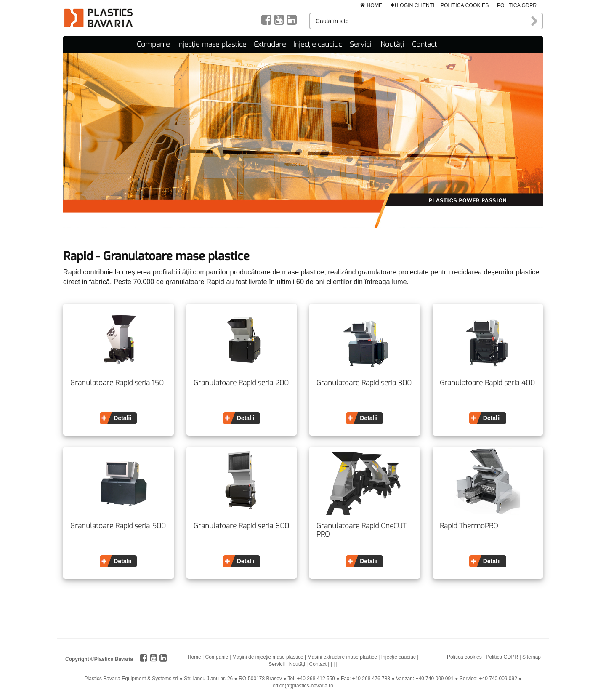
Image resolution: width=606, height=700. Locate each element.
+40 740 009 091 (434, 679)
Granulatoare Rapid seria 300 (364, 383)
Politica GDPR (517, 5)
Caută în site (535, 21)
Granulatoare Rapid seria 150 (117, 383)
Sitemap (532, 657)
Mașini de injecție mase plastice (268, 657)
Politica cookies (465, 5)
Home (371, 5)
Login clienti (412, 5)
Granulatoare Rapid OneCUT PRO (361, 530)
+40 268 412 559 (316, 679)
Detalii (122, 418)
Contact (424, 44)
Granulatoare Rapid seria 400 (487, 383)
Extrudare (270, 44)
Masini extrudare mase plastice (342, 657)
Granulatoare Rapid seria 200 (241, 383)
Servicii (361, 44)
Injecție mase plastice (212, 44)
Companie (153, 44)
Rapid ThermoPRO (469, 526)
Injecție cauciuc (318, 44)
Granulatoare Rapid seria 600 (241, 526)
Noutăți (392, 44)
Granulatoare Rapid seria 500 (118, 526)
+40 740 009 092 (498, 679)
